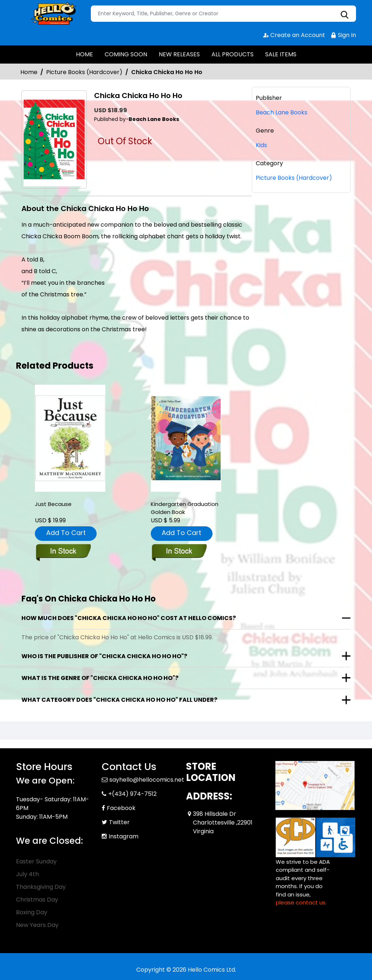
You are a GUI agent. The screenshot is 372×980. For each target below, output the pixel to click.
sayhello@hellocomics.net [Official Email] (147, 780)
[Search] (223, 14)
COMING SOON (126, 54)
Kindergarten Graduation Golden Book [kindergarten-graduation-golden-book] (185, 508)
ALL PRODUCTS (232, 54)
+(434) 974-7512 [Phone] (132, 794)
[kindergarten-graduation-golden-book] (186, 438)
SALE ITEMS (281, 54)
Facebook (121, 808)
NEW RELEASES (179, 54)
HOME (84, 54)
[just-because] (70, 438)
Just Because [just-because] (53, 504)
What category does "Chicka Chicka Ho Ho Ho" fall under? (119, 700)
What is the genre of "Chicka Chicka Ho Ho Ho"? (100, 678)
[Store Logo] (52, 14)
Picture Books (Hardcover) (84, 72)
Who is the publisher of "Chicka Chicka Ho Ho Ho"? (104, 656)
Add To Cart (66, 533)
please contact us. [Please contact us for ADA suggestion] (301, 902)
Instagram (124, 836)
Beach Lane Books (282, 112)
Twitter (119, 822)
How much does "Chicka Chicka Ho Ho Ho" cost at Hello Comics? (129, 618)
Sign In (343, 35)
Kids (261, 145)
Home (29, 72)
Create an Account (294, 35)
